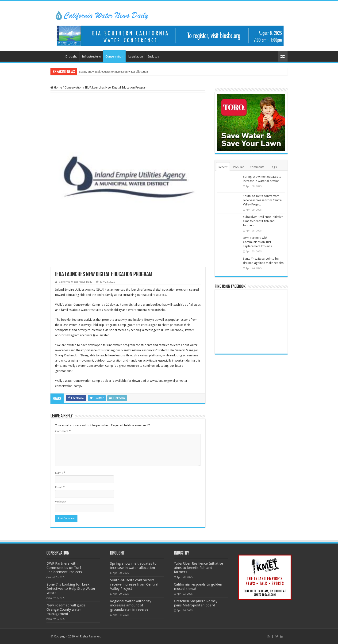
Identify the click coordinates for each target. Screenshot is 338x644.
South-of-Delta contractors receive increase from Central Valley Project (263, 200)
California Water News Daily (75, 282)
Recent (223, 167)
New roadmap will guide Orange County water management (66, 609)
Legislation (136, 56)
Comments (257, 167)
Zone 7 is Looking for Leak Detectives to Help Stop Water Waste (71, 589)
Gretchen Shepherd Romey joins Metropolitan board (196, 603)
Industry (154, 56)
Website (61, 502)
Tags (273, 167)
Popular (239, 167)
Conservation (114, 56)
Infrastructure (91, 56)
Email (60, 487)
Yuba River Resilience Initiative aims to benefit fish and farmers (263, 221)
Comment (63, 431)
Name (60, 473)
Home (57, 56)
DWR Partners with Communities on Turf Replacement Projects (257, 242)
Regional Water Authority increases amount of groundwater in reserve (131, 605)
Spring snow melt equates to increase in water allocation (113, 71)
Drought (71, 56)
